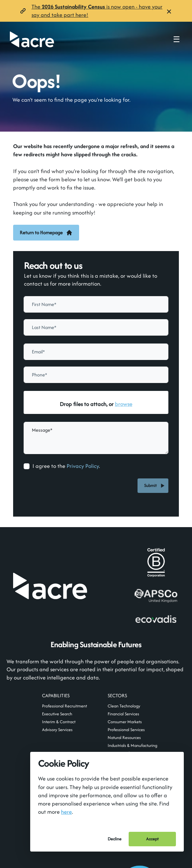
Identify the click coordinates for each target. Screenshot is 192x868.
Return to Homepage (46, 232)
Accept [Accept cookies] (152, 839)
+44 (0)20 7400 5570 (43, 723)
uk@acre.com (35, 712)
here (66, 812)
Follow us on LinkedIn (133, 669)
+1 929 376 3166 (131, 723)
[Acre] (32, 39)
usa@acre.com (129, 712)
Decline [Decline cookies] (115, 839)
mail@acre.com (55, 669)
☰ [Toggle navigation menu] (177, 39)
